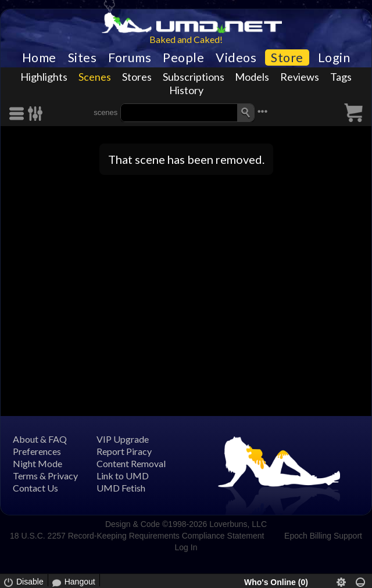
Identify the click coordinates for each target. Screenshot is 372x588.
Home (39, 58)
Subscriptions (194, 77)
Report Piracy (124, 451)
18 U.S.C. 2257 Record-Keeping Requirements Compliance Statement (137, 536)
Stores (137, 77)
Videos (236, 58)
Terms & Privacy (45, 476)
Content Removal (131, 463)
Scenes (95, 77)
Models (252, 77)
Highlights (44, 77)
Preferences (37, 451)
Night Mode (37, 463)
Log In (186, 547)
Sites (83, 58)
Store (287, 58)
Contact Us (35, 488)
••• (263, 111)
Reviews (300, 77)
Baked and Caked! (186, 39)
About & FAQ (40, 439)
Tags (341, 77)
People (183, 58)
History (186, 90)
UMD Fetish (121, 488)
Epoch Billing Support (323, 536)
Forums (130, 58)
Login (334, 58)
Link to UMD (123, 476)
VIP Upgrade (123, 439)
